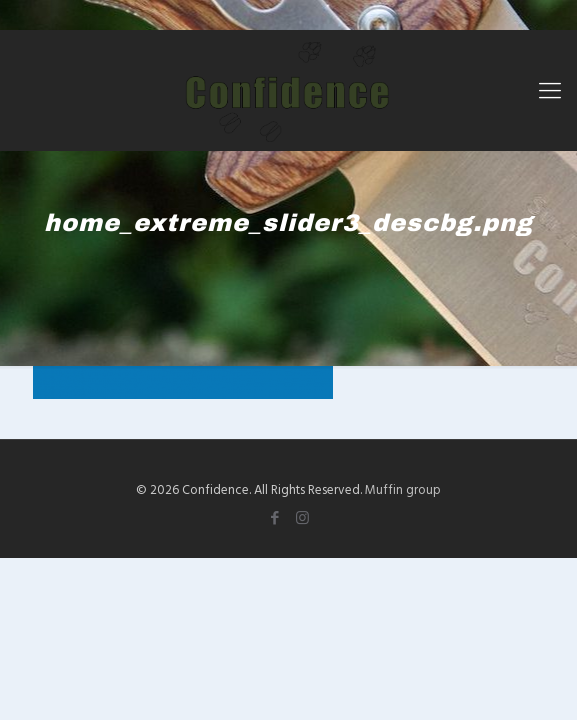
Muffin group (403, 489)
